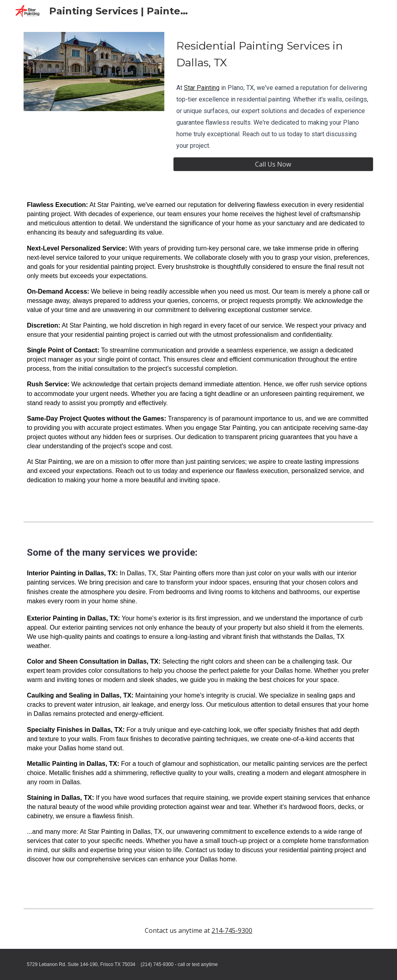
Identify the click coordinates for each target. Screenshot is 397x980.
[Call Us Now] (273, 164)
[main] (273, 54)
